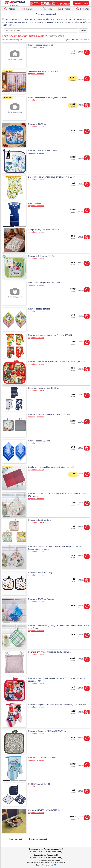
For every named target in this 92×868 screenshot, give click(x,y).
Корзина (46, 8)
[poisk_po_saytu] (41, 30)
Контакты (82, 8)
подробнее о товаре (36, 47)
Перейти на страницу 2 (38, 839)
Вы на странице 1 (15, 839)
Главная (10, 8)
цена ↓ (76, 40)
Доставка (64, 8)
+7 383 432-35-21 (38, 858)
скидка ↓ (85, 40)
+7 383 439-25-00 (38, 852)
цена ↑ (69, 40)
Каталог (28, 8)
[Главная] (15, 2)
